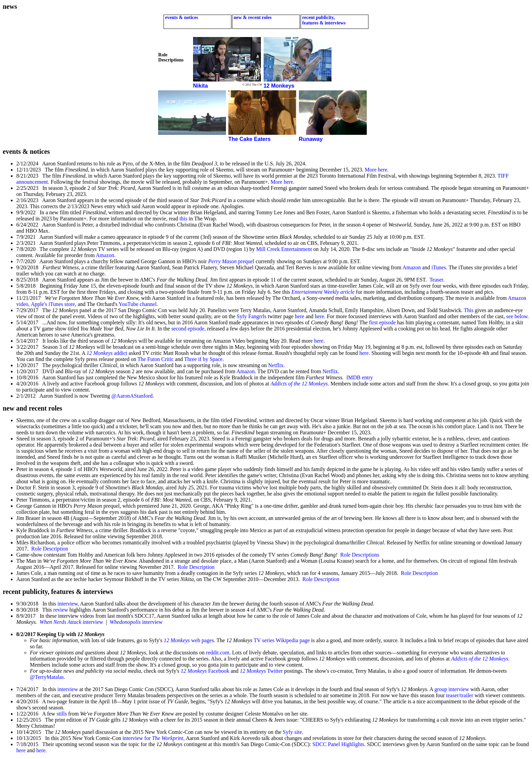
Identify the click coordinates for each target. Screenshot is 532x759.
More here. (376, 170)
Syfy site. (293, 732)
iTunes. (439, 267)
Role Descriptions (360, 555)
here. (320, 316)
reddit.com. (218, 653)
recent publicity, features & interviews (323, 20)
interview (71, 622)
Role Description (50, 549)
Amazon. (106, 255)
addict (107, 353)
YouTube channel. (138, 304)
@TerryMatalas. (47, 677)
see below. (518, 316)
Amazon (412, 267)
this (183, 219)
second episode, (188, 329)
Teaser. (437, 280)
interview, (68, 604)
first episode (383, 322)
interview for (154, 738)
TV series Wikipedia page (282, 640)
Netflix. (276, 365)
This (469, 310)
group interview (452, 689)
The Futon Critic (156, 359)
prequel (231, 261)
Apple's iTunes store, (54, 304)
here (300, 316)
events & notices (181, 17)
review (61, 610)
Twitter (261, 671)
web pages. (189, 640)
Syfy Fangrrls (252, 316)
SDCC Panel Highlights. (339, 744)
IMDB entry (360, 377)
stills (62, 714)
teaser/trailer (460, 695)
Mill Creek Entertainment (284, 249)
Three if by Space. (204, 359)
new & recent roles (252, 17)
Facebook (205, 671)
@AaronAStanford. (132, 396)
